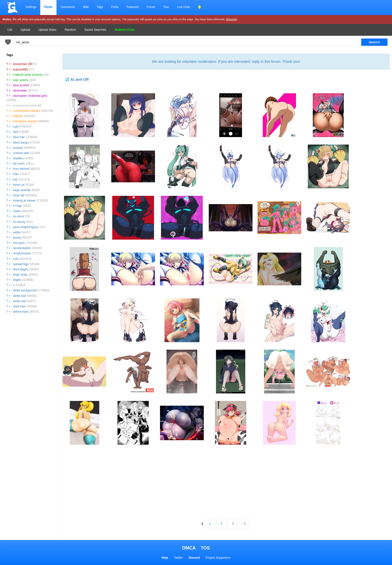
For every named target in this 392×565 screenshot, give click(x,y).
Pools (115, 7)
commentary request (27, 111)
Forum (151, 7)
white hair (20, 296)
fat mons (19, 164)
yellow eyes (21, 312)
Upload (25, 30)
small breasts (22, 253)
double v (19, 158)
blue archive (21, 85)
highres (18, 116)
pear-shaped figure (26, 227)
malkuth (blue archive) (28, 75)
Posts (48, 7)
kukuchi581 (21, 70)
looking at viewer (24, 201)
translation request (26, 121)
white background (25, 290)
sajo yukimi (21, 80)
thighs (17, 280)
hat (15, 180)
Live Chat (183, 7)
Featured (132, 7)
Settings (31, 7)
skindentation (22, 248)
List (10, 30)
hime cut (19, 185)
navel (17, 211)
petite (17, 232)
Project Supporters (218, 558)
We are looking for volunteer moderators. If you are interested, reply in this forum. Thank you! (226, 62)
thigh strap (20, 275)
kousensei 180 (23, 64)
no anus (19, 216)
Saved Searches (95, 30)
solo (16, 259)
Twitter (178, 558)
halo (16, 174)
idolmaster (20, 91)
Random (70, 30)
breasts (18, 148)
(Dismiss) (231, 19)
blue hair (19, 137)
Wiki (86, 7)
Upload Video (47, 30)
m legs (18, 206)
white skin (20, 301)
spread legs (21, 264)
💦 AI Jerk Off (77, 80)
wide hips (19, 306)
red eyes (19, 243)
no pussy (19, 222)
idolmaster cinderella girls (30, 96)
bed (16, 132)
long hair (19, 195)
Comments (68, 7)
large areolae (22, 190)
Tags (100, 7)
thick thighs (21, 269)
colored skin (21, 153)
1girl (16, 127)
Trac (166, 7)
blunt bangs (21, 143)
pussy (17, 238)
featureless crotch (25, 106)
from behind (21, 169)
